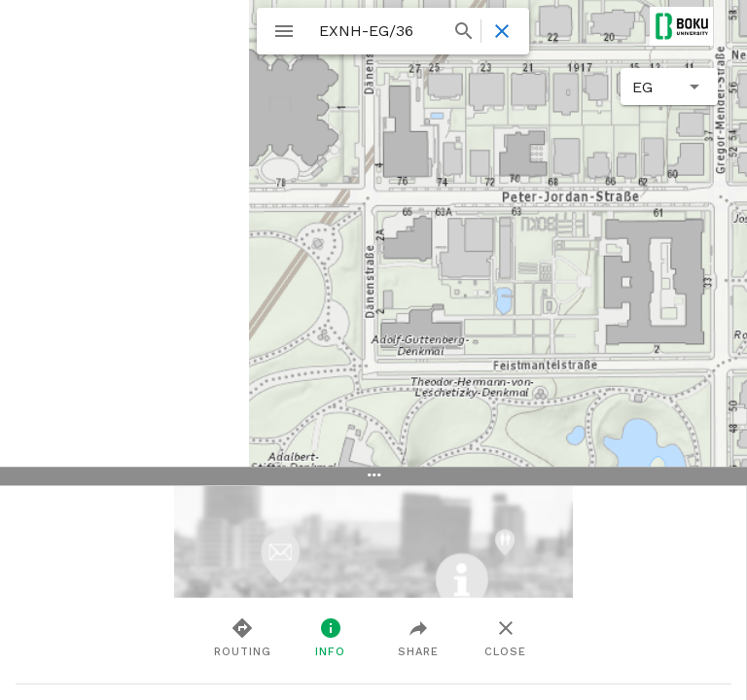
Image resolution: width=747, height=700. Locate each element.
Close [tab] (505, 636)
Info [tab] (330, 636)
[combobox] (394, 31)
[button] (669, 87)
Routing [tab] (243, 636)
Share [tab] (418, 636)
